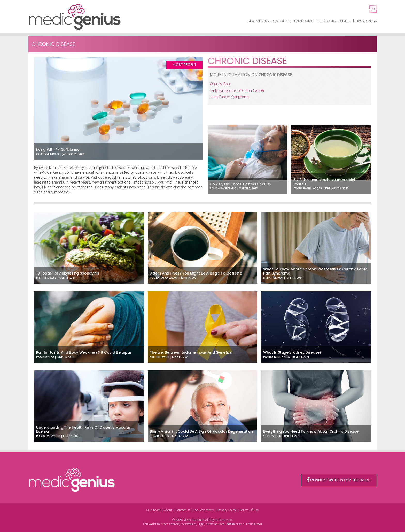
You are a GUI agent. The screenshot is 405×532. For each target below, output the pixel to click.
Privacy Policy (227, 510)
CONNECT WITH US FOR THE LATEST (339, 480)
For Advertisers (204, 510)
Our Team (153, 510)
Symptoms (304, 21)
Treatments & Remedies (267, 21)
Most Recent (184, 65)
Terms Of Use (249, 510)
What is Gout (220, 84)
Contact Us (183, 510)
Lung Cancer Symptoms (229, 97)
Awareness (367, 21)
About (168, 510)
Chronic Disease (335, 21)
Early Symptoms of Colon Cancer (237, 90)
